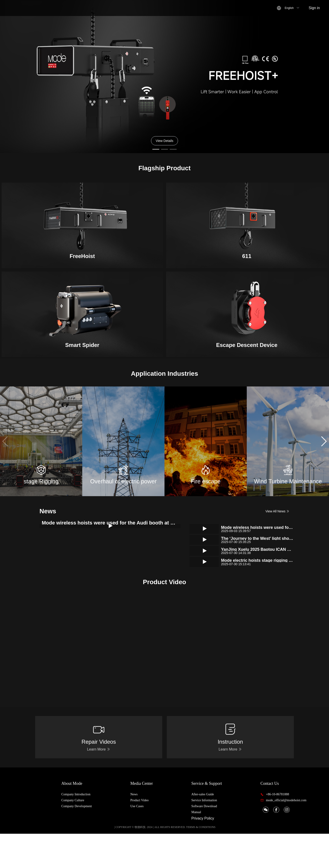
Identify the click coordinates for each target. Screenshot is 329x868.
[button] (324, 441)
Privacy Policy (212, 853)
